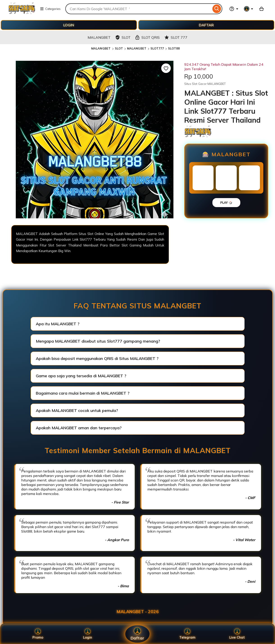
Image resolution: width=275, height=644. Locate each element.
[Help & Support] (234, 9)
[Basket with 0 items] (261, 9)
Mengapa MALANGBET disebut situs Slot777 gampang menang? (98, 341)
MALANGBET (101, 48)
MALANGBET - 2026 (138, 612)
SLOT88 (174, 48)
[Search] (217, 9)
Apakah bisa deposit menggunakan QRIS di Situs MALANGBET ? (97, 358)
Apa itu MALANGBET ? (58, 324)
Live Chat (237, 634)
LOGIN (69, 25)
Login (88, 634)
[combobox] (138, 9)
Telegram (187, 634)
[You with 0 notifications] (249, 9)
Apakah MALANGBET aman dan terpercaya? (79, 428)
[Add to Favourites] (166, 68)
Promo (38, 634)
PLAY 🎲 (226, 203)
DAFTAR (206, 25)
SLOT (119, 48)
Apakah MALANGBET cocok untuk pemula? (77, 410)
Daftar (137, 634)
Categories (50, 9)
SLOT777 (157, 48)
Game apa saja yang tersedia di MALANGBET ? (81, 376)
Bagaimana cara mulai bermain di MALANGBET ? (83, 393)
